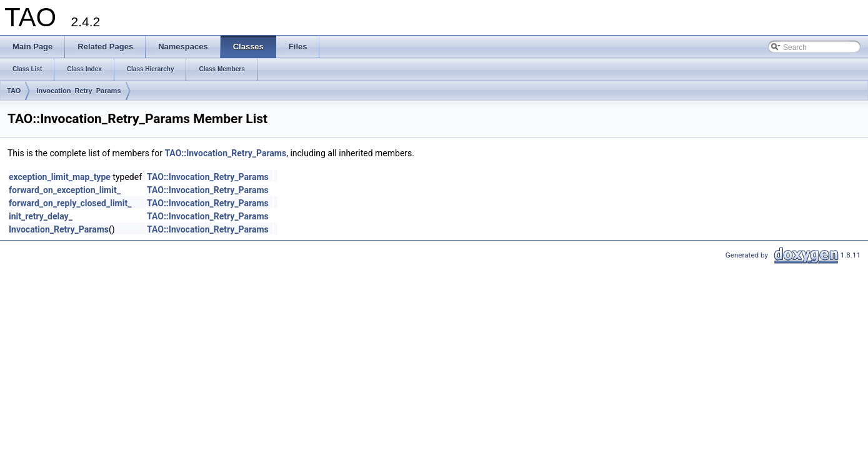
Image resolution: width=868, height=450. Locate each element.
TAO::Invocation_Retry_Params (225, 153)
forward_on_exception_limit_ (65, 190)
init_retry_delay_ (41, 216)
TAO (14, 91)
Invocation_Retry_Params (78, 91)
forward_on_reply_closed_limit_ (70, 203)
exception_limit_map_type (60, 177)
